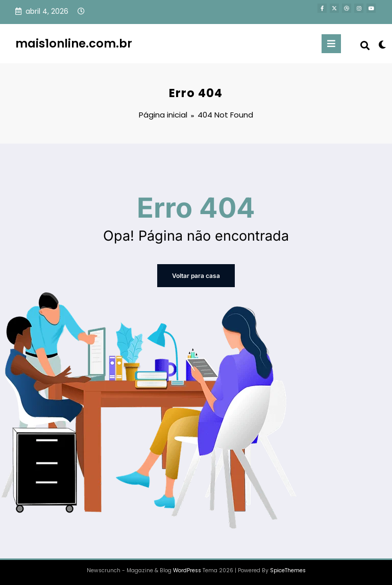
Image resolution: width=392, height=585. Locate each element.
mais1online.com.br (74, 43)
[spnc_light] (382, 45)
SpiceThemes (288, 570)
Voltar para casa (196, 276)
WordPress (187, 570)
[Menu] (331, 44)
